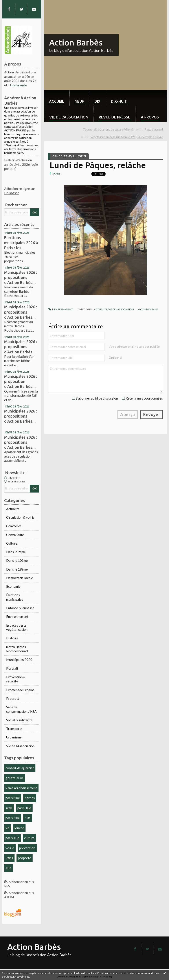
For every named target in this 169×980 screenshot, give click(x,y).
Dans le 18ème (17, 569)
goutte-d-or (14, 778)
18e (8, 868)
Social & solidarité (19, 720)
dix (97, 101)
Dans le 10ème (17, 560)
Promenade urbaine (20, 690)
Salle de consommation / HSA (21, 709)
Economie (13, 586)
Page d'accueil (154, 129)
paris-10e (13, 798)
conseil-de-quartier (20, 768)
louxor (19, 828)
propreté (25, 858)
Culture (12, 543)
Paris (9, 858)
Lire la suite (18, 85)
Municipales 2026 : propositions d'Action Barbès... (21, 277)
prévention (27, 848)
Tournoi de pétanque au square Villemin (109, 129)
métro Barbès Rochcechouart (17, 649)
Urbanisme (14, 737)
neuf (79, 101)
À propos (150, 117)
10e (28, 818)
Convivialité (15, 535)
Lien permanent (61, 309)
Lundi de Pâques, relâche (98, 165)
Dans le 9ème (16, 552)
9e (7, 828)
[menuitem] (57, 98)
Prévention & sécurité (16, 679)
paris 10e (12, 838)
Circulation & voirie (20, 517)
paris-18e (13, 818)
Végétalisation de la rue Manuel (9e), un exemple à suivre (127, 137)
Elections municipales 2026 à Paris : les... (21, 243)
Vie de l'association (69, 117)
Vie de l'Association (20, 746)
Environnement (17, 616)
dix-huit (119, 101)
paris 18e (24, 808)
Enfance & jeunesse (20, 608)
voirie (10, 848)
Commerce (14, 526)
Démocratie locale (20, 578)
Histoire (12, 638)
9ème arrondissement (21, 788)
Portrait (12, 668)
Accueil (57, 101)
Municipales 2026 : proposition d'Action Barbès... (21, 381)
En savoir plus (21, 977)
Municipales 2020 (19, 660)
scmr (9, 808)
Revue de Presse (115, 117)
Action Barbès (76, 42)
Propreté (13, 698)
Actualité (13, 509)
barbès (30, 798)
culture (29, 838)
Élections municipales (15, 597)
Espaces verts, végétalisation (17, 627)
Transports (14, 729)
